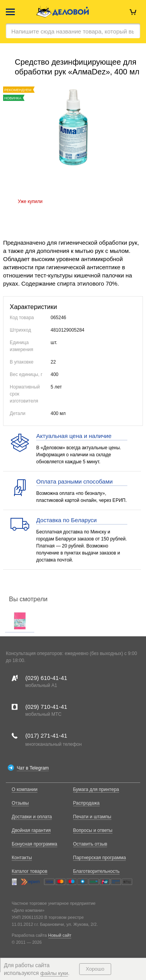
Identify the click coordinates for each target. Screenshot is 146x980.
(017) (46, 735)
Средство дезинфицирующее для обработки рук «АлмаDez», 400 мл (77, 67)
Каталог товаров (30, 871)
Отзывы (20, 803)
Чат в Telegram (33, 768)
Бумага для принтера (96, 789)
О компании (25, 789)
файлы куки (54, 973)
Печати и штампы (92, 817)
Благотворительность (97, 871)
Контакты (22, 858)
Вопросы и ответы (93, 830)
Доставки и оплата (32, 817)
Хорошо (95, 969)
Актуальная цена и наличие (74, 436)
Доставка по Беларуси (66, 520)
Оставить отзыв (90, 844)
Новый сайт (60, 935)
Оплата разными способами (74, 481)
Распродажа (86, 803)
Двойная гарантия (31, 830)
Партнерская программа (100, 858)
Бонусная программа (34, 844)
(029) (46, 678)
